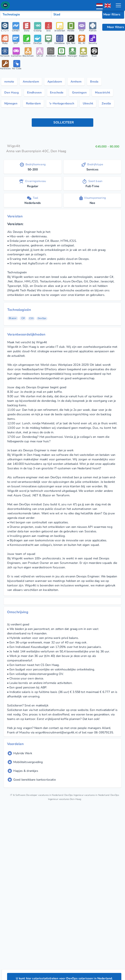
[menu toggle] (118, 5)
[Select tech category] (26, 15)
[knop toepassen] (63, 139)
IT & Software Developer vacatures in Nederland (45, 811)
